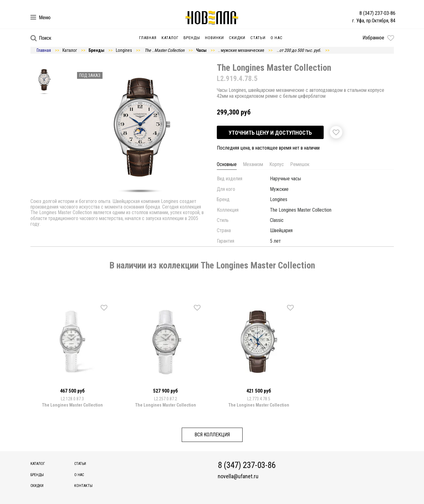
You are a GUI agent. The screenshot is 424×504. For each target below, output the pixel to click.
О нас (277, 38)
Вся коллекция (212, 435)
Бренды (192, 38)
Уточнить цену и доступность (270, 133)
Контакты (83, 486)
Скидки (237, 38)
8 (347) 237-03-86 (377, 13)
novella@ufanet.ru (238, 476)
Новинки (214, 38)
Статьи (258, 38)
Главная (148, 38)
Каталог (170, 38)
